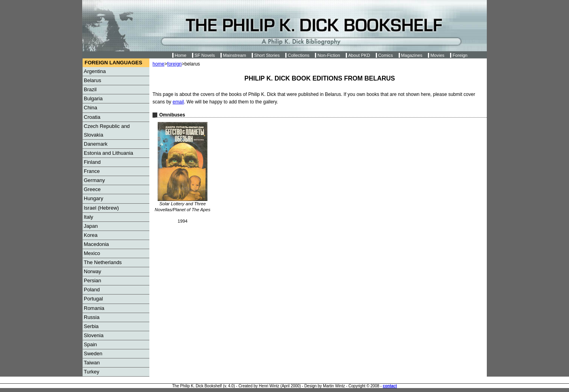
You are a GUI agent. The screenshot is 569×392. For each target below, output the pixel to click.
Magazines (412, 55)
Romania (94, 308)
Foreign (460, 55)
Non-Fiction (329, 55)
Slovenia (94, 335)
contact (390, 386)
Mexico (92, 253)
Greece (92, 189)
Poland (92, 290)
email (178, 102)
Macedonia (96, 244)
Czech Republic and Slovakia (107, 130)
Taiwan (92, 363)
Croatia (92, 117)
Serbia (91, 326)
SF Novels (205, 55)
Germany (94, 180)
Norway (92, 271)
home (158, 64)
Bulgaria (93, 98)
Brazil (90, 89)
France (92, 171)
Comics (385, 55)
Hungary (93, 198)
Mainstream (234, 55)
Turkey (91, 372)
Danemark (96, 144)
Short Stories (267, 55)
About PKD (359, 55)
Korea (91, 235)
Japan (91, 226)
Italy (89, 217)
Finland (92, 162)
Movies (437, 55)
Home (181, 55)
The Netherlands (103, 262)
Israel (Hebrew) (101, 208)
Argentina (95, 71)
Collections (299, 55)
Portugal (93, 299)
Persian (92, 280)
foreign (174, 64)
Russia (92, 317)
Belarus (92, 80)
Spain (90, 344)
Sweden (93, 354)
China (90, 108)
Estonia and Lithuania (108, 153)
